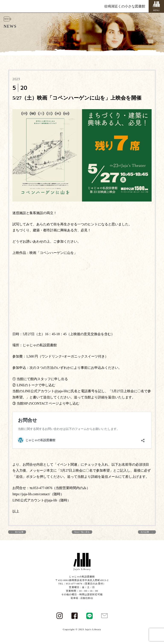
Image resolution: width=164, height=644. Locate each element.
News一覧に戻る (82, 532)
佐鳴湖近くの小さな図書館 (125, 6)
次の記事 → (147, 532)
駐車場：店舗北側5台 (82, 598)
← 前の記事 (17, 532)
